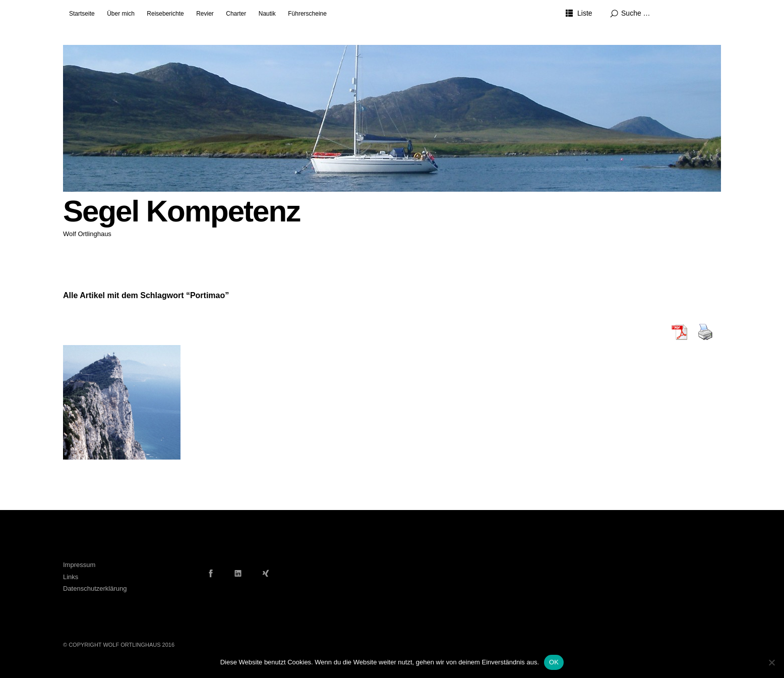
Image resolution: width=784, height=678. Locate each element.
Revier (205, 14)
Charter (236, 14)
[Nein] (771, 662)
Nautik (267, 14)
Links (71, 577)
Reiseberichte (165, 14)
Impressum (79, 565)
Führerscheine (307, 14)
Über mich (121, 14)
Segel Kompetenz (182, 211)
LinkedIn (238, 573)
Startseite (82, 14)
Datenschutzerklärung (95, 588)
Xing (266, 573)
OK (554, 662)
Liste (585, 13)
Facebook (211, 573)
